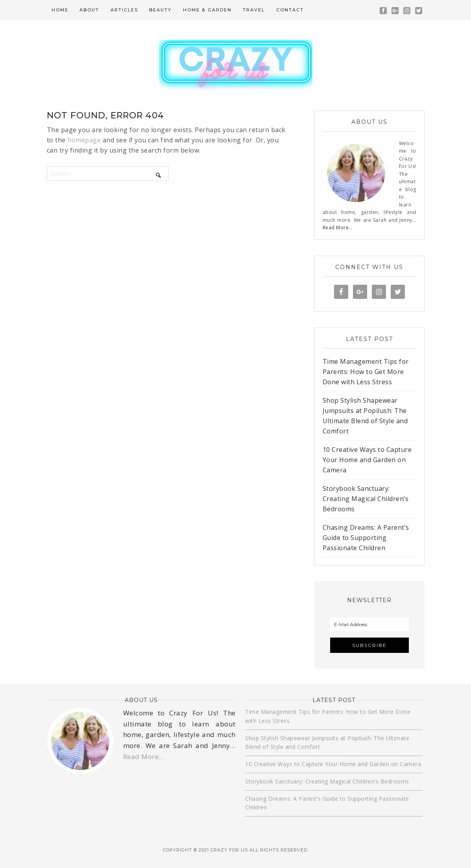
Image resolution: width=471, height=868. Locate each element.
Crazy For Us (236, 65)
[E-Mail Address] (369, 624)
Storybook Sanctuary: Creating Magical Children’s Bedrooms (366, 499)
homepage (84, 140)
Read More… (338, 228)
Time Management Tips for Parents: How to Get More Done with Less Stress (366, 372)
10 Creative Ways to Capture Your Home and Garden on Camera (367, 460)
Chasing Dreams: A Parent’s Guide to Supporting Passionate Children (366, 538)
